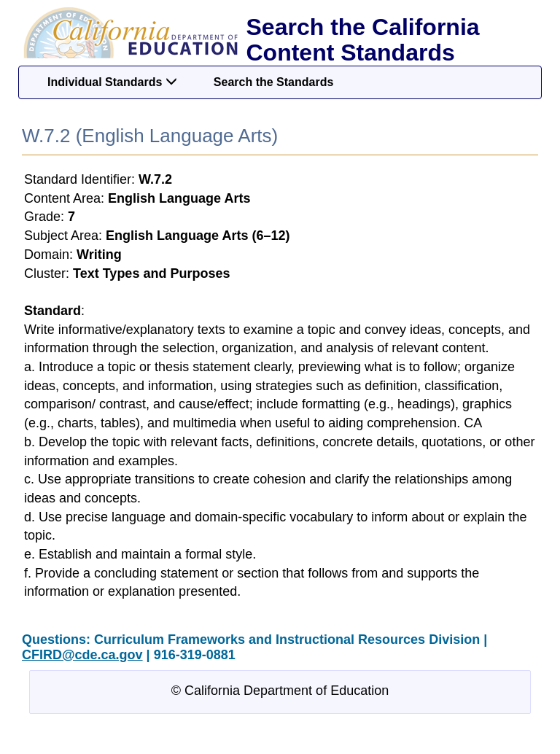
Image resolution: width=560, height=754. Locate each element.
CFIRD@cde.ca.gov (82, 655)
